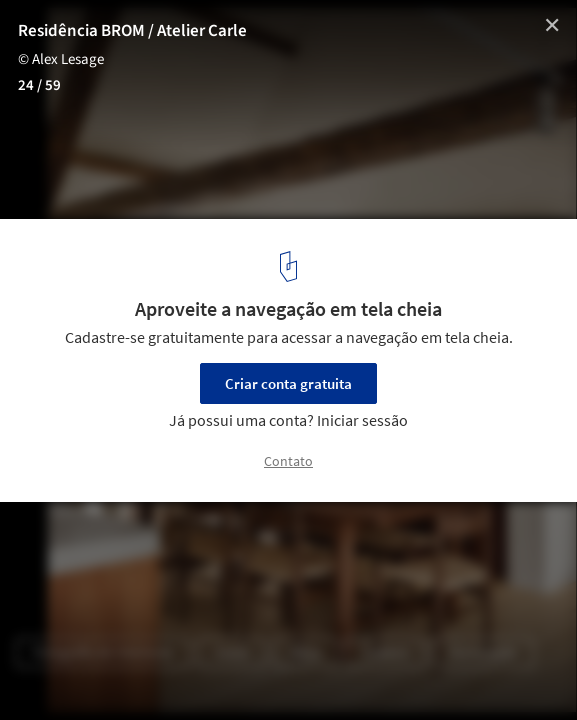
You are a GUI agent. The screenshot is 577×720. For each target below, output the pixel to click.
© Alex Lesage (61, 59)
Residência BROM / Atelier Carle (132, 31)
